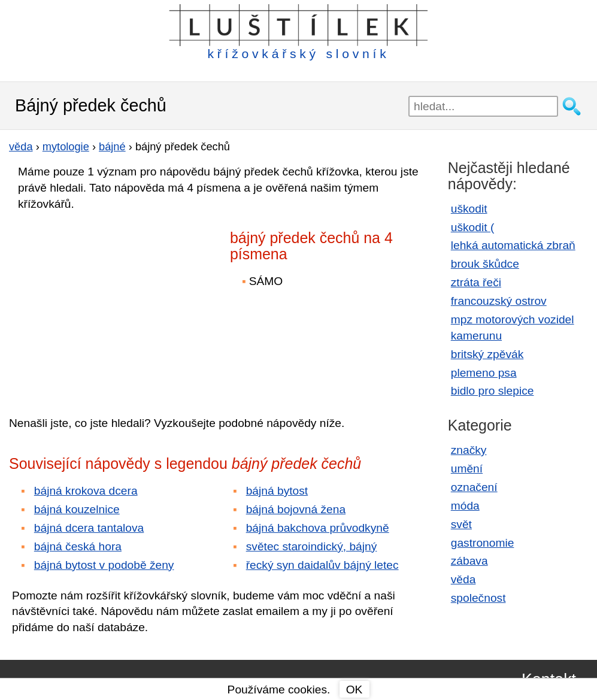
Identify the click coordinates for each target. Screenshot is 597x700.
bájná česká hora (78, 546)
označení (474, 487)
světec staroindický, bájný (312, 546)
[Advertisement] (114, 305)
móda (465, 506)
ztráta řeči (476, 282)
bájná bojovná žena (296, 509)
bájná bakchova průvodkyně (318, 528)
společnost (478, 598)
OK (354, 690)
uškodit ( (473, 227)
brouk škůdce (485, 264)
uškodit (469, 209)
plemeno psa (484, 373)
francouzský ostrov (499, 301)
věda (463, 579)
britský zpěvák (487, 354)
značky (469, 450)
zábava (469, 561)
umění (467, 469)
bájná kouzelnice (77, 509)
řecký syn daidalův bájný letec (322, 565)
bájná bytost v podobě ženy (104, 565)
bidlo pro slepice (493, 391)
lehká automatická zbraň (513, 245)
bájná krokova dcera (86, 491)
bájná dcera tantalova (89, 528)
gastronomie (483, 543)
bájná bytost (277, 491)
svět (461, 524)
